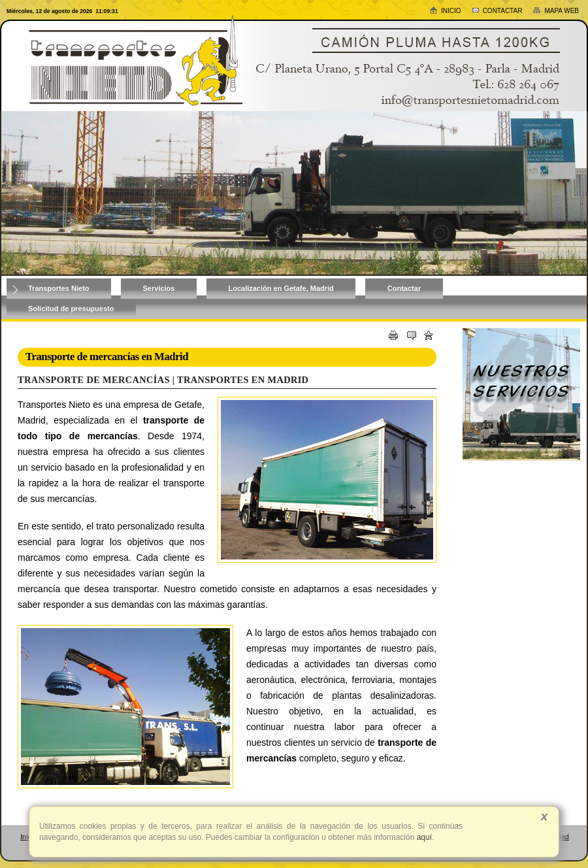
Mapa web (556, 10)
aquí (423, 837)
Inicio (445, 10)
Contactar (497, 11)
